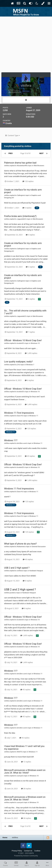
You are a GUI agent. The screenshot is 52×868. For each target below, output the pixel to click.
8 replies (27, 581)
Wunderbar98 (22, 166)
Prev (11, 153)
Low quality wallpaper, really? (18, 362)
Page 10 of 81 (26, 153)
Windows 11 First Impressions (19, 413)
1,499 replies (31, 353)
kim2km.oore (22, 443)
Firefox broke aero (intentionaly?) (20, 216)
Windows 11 (34, 416)
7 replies (30, 332)
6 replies (27, 208)
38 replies (26, 789)
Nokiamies (21, 547)
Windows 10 (35, 343)
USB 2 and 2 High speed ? (17, 568)
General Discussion (39, 547)
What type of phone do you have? (20, 544)
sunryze (20, 776)
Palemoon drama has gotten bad (20, 163)
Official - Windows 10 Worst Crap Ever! (23, 340)
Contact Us (28, 851)
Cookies (37, 851)
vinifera (7, 166)
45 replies (30, 456)
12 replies (26, 762)
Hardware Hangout (36, 571)
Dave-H (19, 416)
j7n (18, 365)
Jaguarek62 (21, 219)
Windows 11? (11, 440)
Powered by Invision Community (26, 856)
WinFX (19, 752)
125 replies (30, 429)
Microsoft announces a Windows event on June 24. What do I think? (25, 771)
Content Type (12, 135)
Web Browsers (39, 166)
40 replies (28, 559)
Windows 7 (30, 365)
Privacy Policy (17, 851)
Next (41, 153)
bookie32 (20, 343)
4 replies (30, 235)
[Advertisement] (26, 44)
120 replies (28, 181)
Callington (21, 195)
